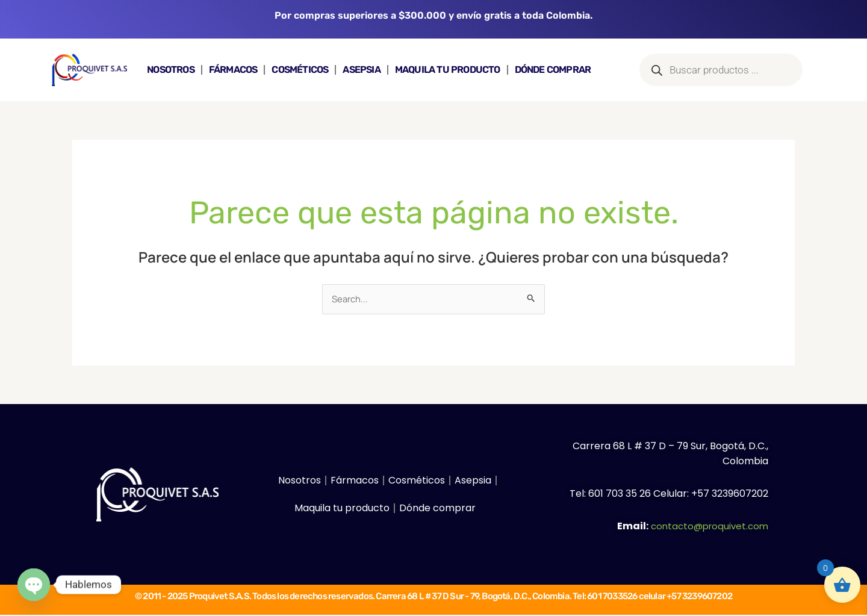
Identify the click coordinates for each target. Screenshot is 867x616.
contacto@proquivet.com (707, 527)
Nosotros (171, 70)
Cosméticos (300, 70)
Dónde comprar (553, 70)
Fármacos (233, 70)
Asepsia (361, 70)
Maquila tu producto (448, 70)
